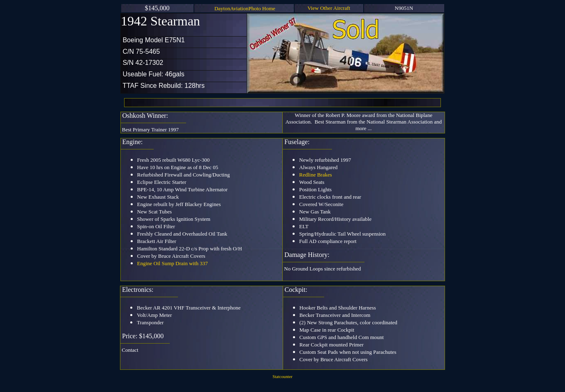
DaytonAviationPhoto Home (245, 8)
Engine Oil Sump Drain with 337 (173, 263)
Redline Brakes (316, 175)
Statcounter (282, 377)
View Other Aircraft (329, 8)
